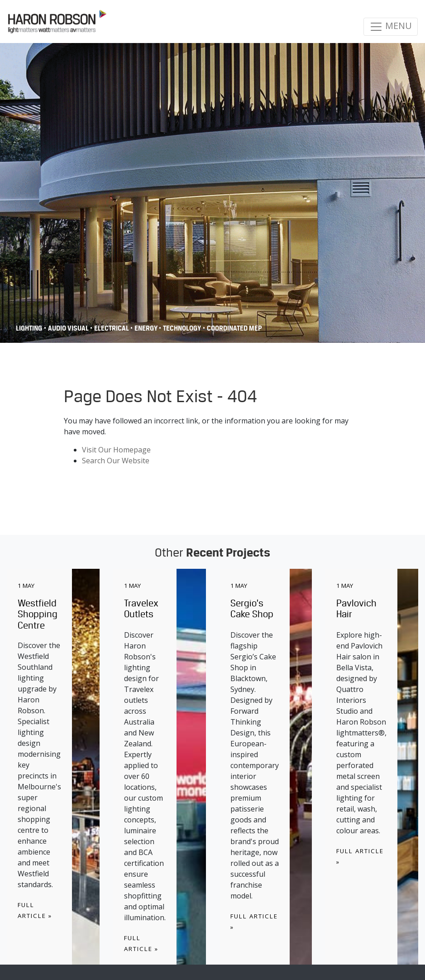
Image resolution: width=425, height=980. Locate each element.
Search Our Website (116, 461)
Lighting (29, 328)
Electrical (112, 328)
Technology (182, 328)
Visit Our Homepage (116, 450)
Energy (147, 328)
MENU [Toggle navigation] (391, 26)
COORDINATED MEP (234, 328)
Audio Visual (69, 328)
